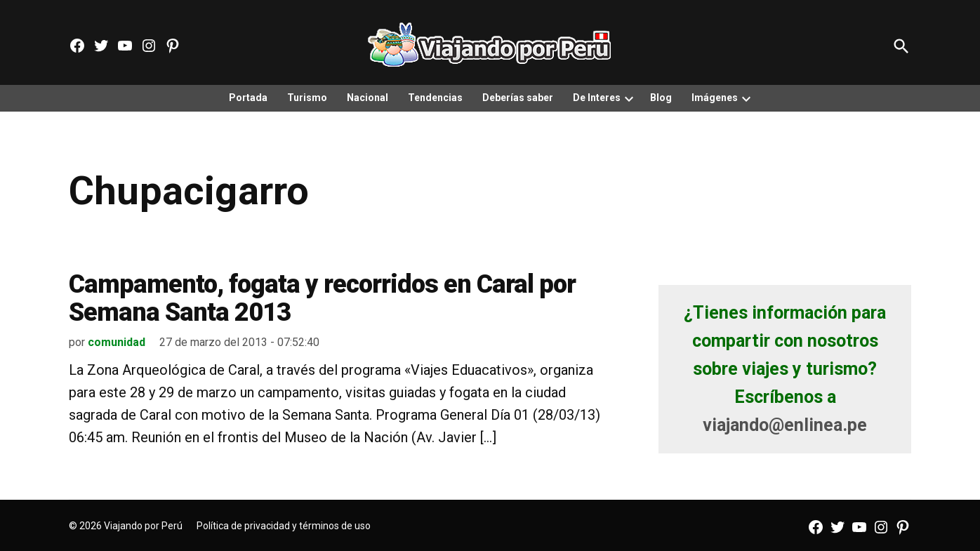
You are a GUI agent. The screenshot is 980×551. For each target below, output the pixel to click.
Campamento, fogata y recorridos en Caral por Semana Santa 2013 (322, 298)
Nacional (367, 98)
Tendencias (435, 98)
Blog (661, 98)
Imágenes (715, 98)
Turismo (307, 98)
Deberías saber (518, 98)
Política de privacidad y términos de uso (284, 526)
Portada (248, 98)
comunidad (117, 342)
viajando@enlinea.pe (785, 425)
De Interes (597, 98)
